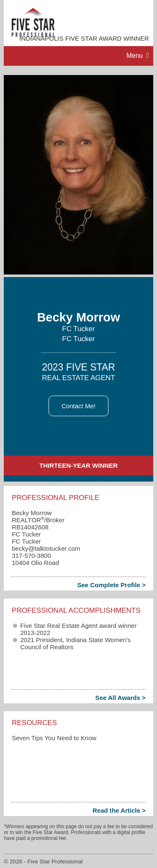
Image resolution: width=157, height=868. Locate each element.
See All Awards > (121, 698)
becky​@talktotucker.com (46, 548)
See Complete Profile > (111, 585)
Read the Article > (119, 810)
